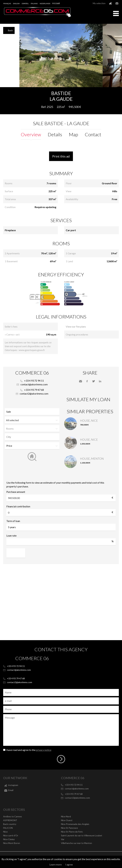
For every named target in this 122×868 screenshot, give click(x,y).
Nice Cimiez (9, 839)
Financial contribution (18, 506)
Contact (93, 134)
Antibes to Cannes (13, 816)
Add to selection (120, 91)
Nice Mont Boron (12, 843)
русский (56, 3)
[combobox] (32, 437)
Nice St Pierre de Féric (72, 832)
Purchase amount (16, 492)
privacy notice (44, 750)
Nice (5, 832)
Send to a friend (81, 381)
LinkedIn (100, 381)
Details (55, 134)
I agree (69, 864)
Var (63, 839)
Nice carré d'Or (11, 835)
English (16, 3)
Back (10, 30)
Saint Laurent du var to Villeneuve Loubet (82, 835)
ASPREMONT (10, 820)
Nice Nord (66, 816)
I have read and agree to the (29, 750)
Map (73, 134)
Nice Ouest (67, 820)
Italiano (34, 3)
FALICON (8, 828)
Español (25, 3)
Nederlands (45, 3)
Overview (31, 134)
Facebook (87, 381)
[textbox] (33, 437)
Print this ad (61, 156)
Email (117, 3)
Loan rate (11, 535)
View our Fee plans (76, 326)
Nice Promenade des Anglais (75, 824)
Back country (10, 824)
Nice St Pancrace (69, 828)
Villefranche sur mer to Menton (76, 843)
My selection (99, 3)
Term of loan (13, 521)
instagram (110, 3)
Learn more (56, 864)
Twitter (94, 381)
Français (7, 3)
